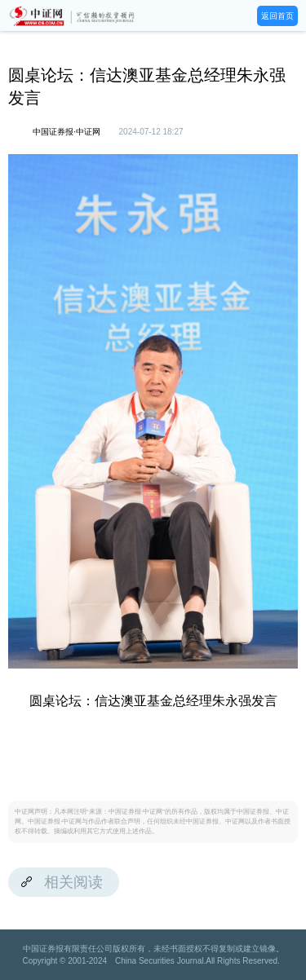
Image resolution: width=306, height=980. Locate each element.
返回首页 (277, 16)
